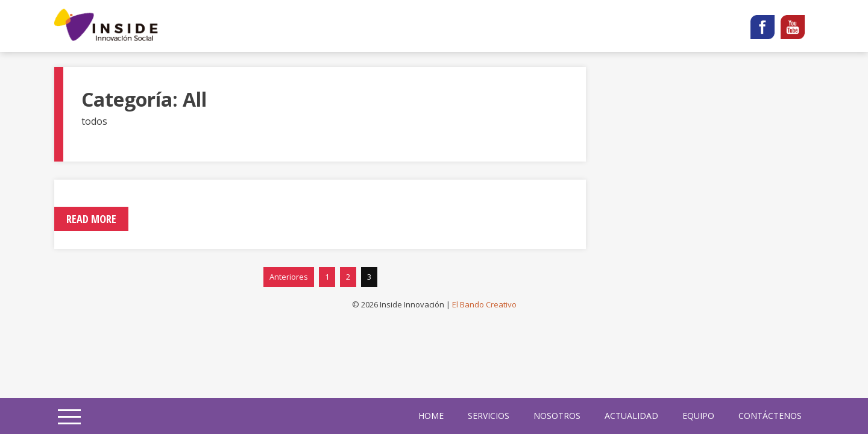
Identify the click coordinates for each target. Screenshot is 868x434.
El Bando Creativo (484, 304)
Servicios (489, 416)
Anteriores (289, 277)
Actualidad (631, 416)
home (431, 416)
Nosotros (557, 416)
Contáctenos (770, 416)
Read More (91, 219)
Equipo (698, 416)
